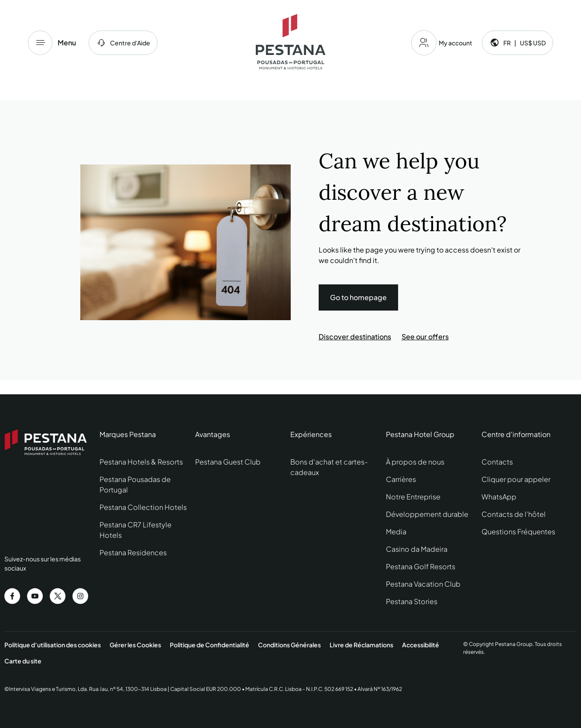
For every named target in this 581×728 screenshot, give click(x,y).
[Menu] (40, 43)
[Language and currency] (517, 43)
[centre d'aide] (123, 43)
